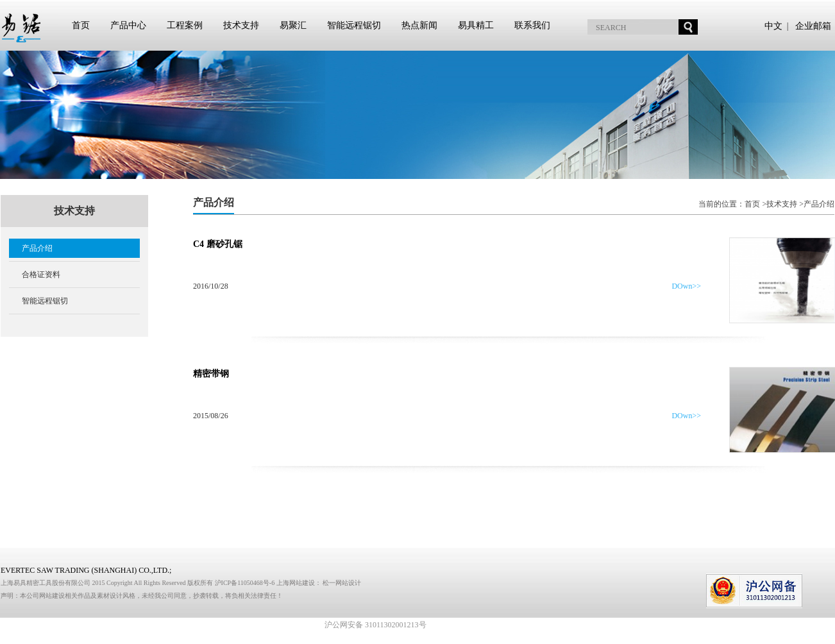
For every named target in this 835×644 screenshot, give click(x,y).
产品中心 (128, 25)
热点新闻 (419, 25)
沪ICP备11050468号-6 (246, 583)
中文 (773, 26)
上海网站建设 (296, 583)
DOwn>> (686, 286)
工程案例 (185, 25)
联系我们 (532, 25)
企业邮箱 (813, 26)
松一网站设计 (342, 583)
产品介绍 (37, 248)
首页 (81, 25)
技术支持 (241, 25)
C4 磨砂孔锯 (218, 244)
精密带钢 (211, 374)
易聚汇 (293, 25)
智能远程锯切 (354, 25)
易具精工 (476, 25)
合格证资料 (41, 275)
